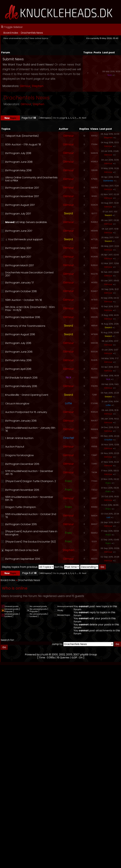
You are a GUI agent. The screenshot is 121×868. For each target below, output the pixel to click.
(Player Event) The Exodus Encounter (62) (30, 542)
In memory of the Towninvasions (25, 326)
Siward (68, 213)
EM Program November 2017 (22, 196)
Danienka (108, 181)
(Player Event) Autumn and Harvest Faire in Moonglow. (31, 533)
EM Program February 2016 (21, 386)
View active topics (39, 38)
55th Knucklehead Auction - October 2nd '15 (31, 516)
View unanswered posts (16, 38)
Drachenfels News (32, 33)
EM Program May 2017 (18, 248)
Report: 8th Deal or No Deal (22, 550)
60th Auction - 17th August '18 (23, 145)
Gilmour (25, 86)
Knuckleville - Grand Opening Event (27, 395)
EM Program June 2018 (19, 162)
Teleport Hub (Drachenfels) (22, 136)
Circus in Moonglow (17, 404)
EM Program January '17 (20, 283)
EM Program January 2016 (21, 421)
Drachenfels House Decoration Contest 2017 (29, 274)
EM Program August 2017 (20, 205)
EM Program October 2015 (21, 524)
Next (84, 118)
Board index (11, 33)
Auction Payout (15, 447)
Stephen (38, 86)
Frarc (68, 481)
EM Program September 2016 (23, 317)
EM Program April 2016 (18, 369)
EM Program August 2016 (20, 334)
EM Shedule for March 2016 (21, 378)
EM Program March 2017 (20, 265)
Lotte (68, 403)
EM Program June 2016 (19, 352)
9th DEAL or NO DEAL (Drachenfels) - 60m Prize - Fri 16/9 (30, 309)
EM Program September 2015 (23, 559)
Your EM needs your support (25, 239)
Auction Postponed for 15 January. (26, 412)
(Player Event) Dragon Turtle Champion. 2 (31, 481)
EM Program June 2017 (19, 231)
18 (80, 118)
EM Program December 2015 (22, 464)
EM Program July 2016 (18, 343)
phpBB (44, 655)
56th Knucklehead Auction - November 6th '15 (29, 498)
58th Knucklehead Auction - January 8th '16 (30, 429)
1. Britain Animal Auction (19, 438)
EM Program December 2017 (22, 188)
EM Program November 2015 (22, 490)
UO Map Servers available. (31, 222)
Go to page (59, 118)
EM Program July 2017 (18, 214)
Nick (110, 75)
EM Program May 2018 (18, 170)
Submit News (13, 59)
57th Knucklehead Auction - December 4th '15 (29, 473)
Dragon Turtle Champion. (21, 507)
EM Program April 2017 (18, 257)
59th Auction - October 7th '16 (24, 300)
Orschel (68, 438)
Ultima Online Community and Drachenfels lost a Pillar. (31, 179)
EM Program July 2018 (18, 153)
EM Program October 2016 (21, 291)
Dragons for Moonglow (19, 455)
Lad (108, 517)
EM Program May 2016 (18, 360)
